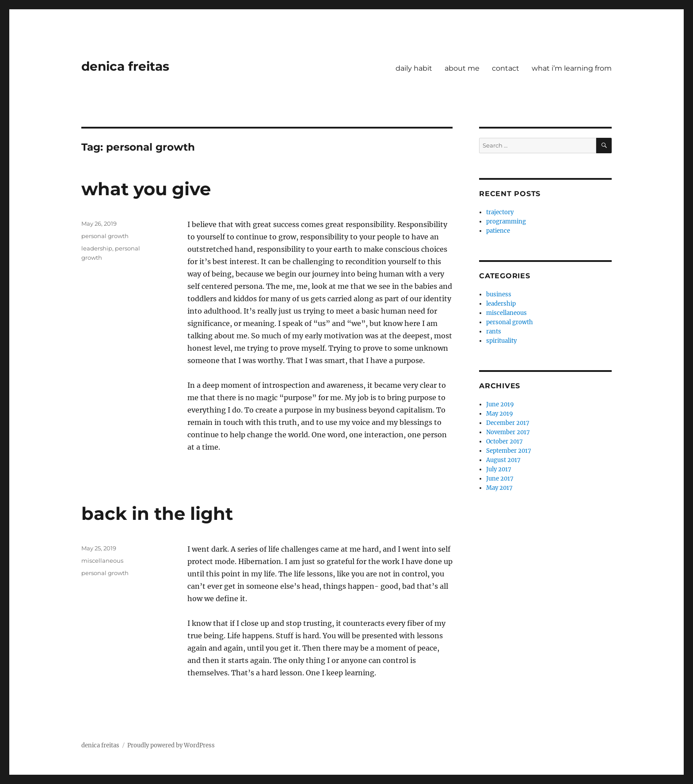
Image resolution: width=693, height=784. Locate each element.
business (499, 294)
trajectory (500, 212)
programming (506, 222)
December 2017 (508, 423)
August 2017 (503, 460)
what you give (146, 189)
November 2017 (508, 432)
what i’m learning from (572, 68)
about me (462, 68)
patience (498, 231)
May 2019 (500, 414)
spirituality (501, 341)
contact (506, 68)
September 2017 (509, 451)
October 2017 (505, 441)
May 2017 (499, 488)
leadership (97, 248)
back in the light (157, 513)
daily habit (414, 68)
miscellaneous (102, 561)
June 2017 (500, 479)
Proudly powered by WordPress (171, 745)
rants (494, 331)
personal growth (105, 236)
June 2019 (500, 404)
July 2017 (499, 469)
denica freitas (125, 66)
